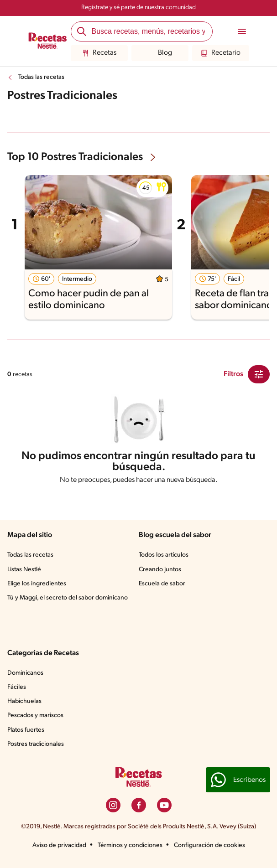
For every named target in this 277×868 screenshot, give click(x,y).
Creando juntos (160, 570)
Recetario (221, 53)
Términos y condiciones (130, 845)
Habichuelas (24, 701)
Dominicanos (25, 673)
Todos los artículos (164, 555)
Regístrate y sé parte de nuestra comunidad (138, 8)
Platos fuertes (26, 730)
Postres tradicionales (36, 744)
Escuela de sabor (162, 584)
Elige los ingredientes (37, 584)
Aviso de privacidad (59, 845)
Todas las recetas (41, 77)
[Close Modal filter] (259, 374)
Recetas (99, 53)
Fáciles (17, 687)
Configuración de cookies (209, 845)
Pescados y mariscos (35, 716)
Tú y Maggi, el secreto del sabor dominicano (68, 598)
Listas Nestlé (24, 570)
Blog (160, 53)
